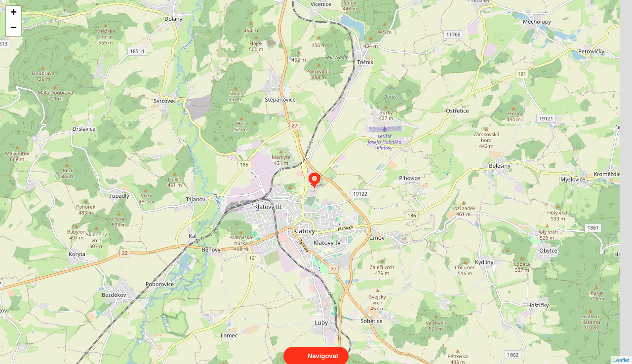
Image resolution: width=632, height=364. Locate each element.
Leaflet (621, 351)
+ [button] (14, 13)
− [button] (14, 29)
